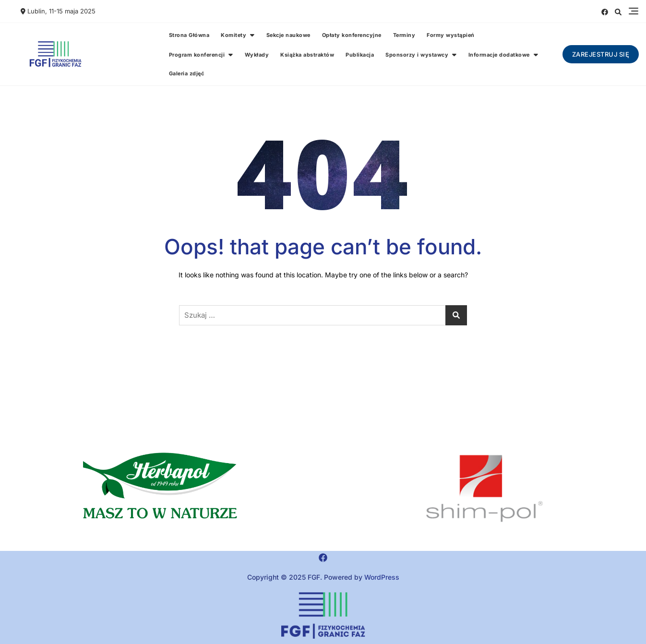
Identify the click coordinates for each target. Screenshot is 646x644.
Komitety (233, 35)
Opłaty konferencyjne (352, 35)
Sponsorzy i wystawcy (417, 55)
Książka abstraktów (307, 55)
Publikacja (360, 55)
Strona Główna (189, 35)
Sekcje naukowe (288, 35)
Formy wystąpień (451, 35)
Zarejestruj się (601, 54)
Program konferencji (197, 55)
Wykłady (257, 55)
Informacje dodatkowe (499, 55)
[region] (484, 489)
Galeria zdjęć (187, 73)
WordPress (382, 577)
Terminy (404, 35)
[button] (161, 489)
